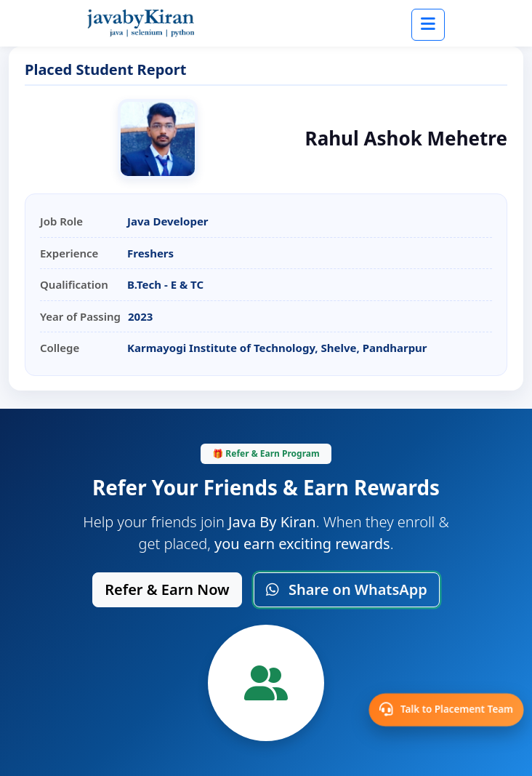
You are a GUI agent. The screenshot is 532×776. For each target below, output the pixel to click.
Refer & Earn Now (167, 589)
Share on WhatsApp (347, 589)
